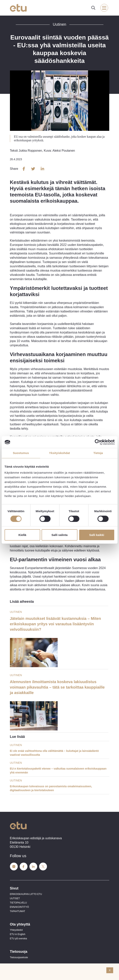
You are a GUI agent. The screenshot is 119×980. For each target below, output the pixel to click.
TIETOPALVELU (18, 903)
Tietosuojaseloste (19, 957)
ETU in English (18, 934)
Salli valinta (59, 535)
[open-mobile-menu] (104, 8)
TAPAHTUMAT (18, 911)
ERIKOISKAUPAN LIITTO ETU (26, 894)
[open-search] (93, 8)
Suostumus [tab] (21, 453)
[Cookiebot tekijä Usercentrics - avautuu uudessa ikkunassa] (97, 442)
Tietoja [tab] (98, 453)
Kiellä (22, 535)
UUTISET (15, 898)
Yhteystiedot (16, 930)
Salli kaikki (97, 535)
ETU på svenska (19, 939)
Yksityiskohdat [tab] (59, 453)
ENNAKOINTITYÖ (19, 907)
